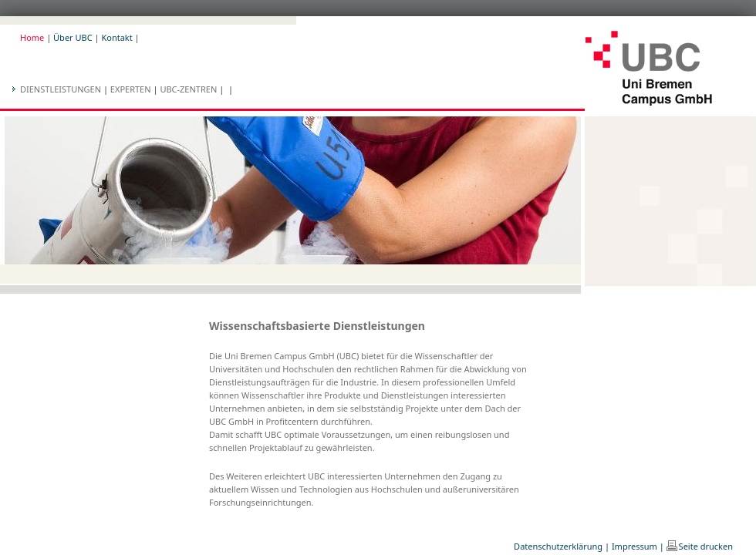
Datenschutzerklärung (558, 546)
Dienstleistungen (61, 89)
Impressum (634, 546)
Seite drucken (706, 546)
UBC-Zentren (188, 89)
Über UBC (73, 37)
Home (32, 37)
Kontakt (116, 37)
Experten (131, 89)
